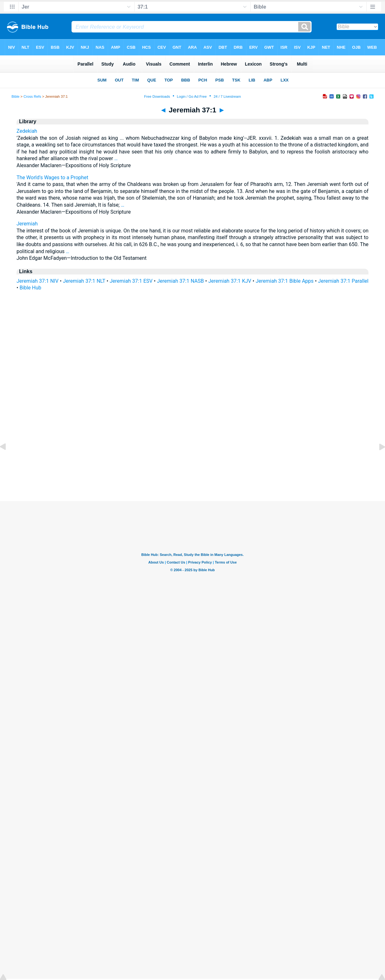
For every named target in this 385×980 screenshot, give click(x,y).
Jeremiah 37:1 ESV (131, 281)
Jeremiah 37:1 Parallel (343, 281)
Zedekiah (27, 131)
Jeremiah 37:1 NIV (38, 281)
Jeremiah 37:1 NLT (84, 281)
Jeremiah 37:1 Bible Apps (285, 281)
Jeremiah (27, 224)
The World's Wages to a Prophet (52, 178)
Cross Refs (32, 96)
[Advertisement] (193, 462)
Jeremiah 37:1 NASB (180, 281)
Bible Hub (30, 288)
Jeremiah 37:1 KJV (230, 281)
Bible (15, 96)
